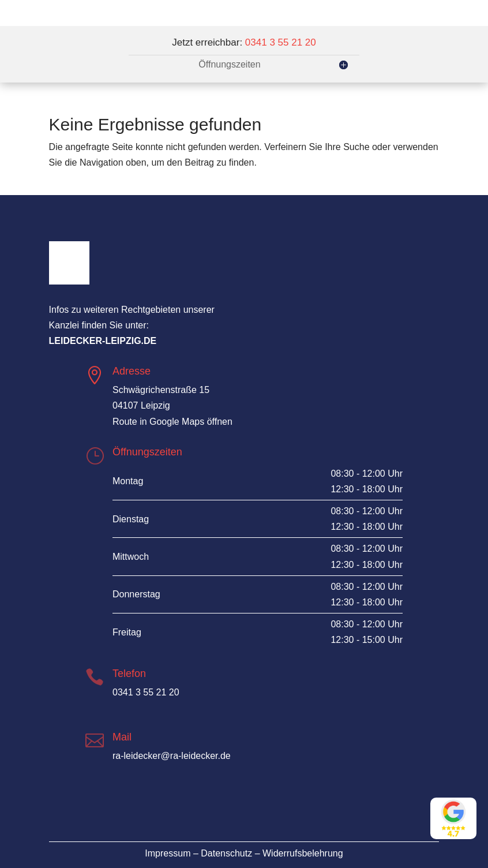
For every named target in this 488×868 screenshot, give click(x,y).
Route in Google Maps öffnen (172, 422)
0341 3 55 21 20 (281, 42)
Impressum (168, 853)
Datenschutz (226, 853)
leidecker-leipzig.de (103, 341)
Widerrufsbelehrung (303, 853)
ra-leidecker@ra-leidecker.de (172, 756)
